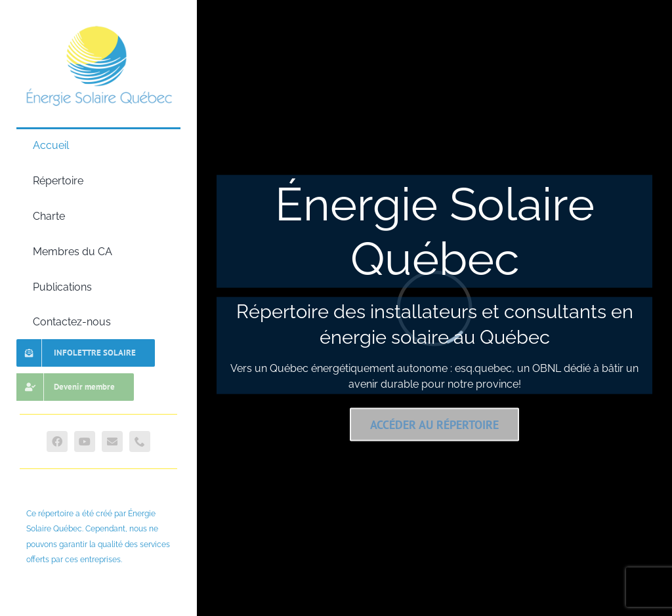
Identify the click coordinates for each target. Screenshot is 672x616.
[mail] (112, 441)
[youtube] (85, 441)
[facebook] (57, 441)
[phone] (140, 441)
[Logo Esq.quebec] (98, 24)
